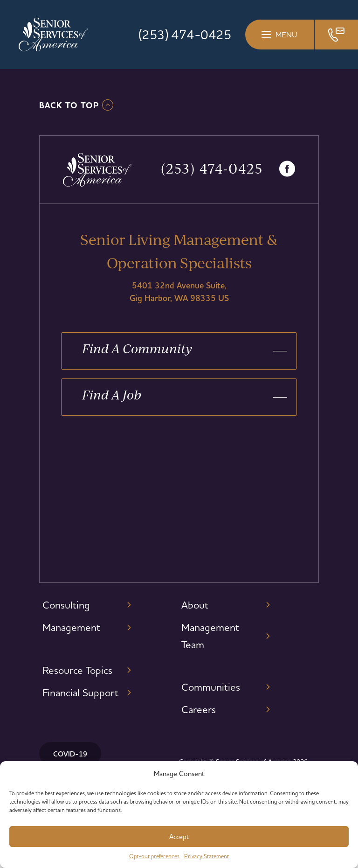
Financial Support (80, 693)
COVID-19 (70, 754)
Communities (211, 687)
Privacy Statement (207, 856)
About (195, 605)
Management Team (210, 636)
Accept (179, 836)
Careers (199, 709)
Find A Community (137, 348)
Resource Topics (77, 670)
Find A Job (112, 395)
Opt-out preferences (154, 856)
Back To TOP (69, 105)
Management (71, 627)
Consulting (66, 605)
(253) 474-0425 (185, 35)
